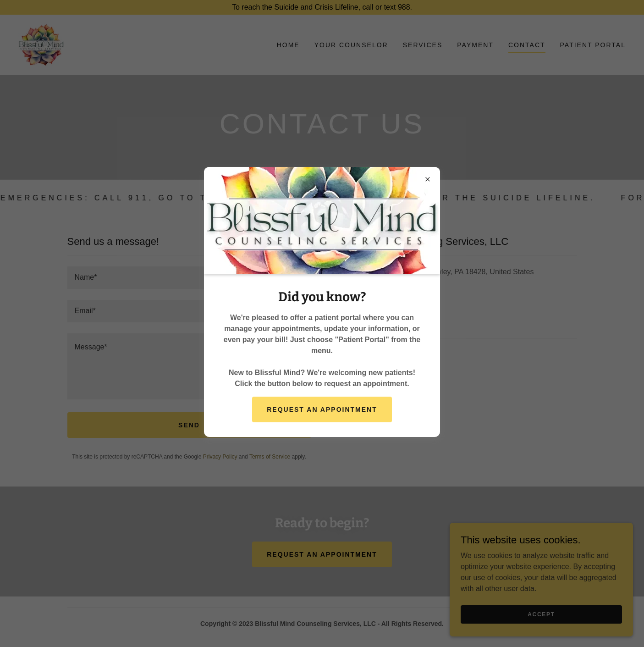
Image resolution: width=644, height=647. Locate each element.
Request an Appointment (322, 409)
